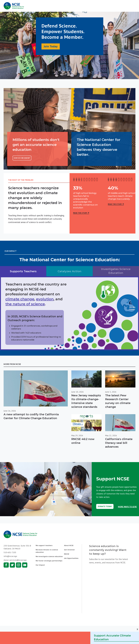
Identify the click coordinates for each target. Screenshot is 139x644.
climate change (20, 299)
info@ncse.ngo (10, 556)
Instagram (19, 565)
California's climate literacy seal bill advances (119, 443)
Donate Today (105, 506)
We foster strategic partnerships (49, 561)
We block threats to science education (47, 551)
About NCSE (69, 545)
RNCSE (67, 554)
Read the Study (80, 213)
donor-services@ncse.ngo (15, 560)
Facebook (6, 565)
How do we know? (22, 158)
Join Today (51, 46)
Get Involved (69, 550)
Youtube (25, 565)
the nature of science (25, 304)
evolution (45, 299)
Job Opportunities (71, 558)
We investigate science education (49, 556)
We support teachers (44, 545)
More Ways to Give (127, 507)
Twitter (12, 565)
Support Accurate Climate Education (112, 637)
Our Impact (40, 565)
